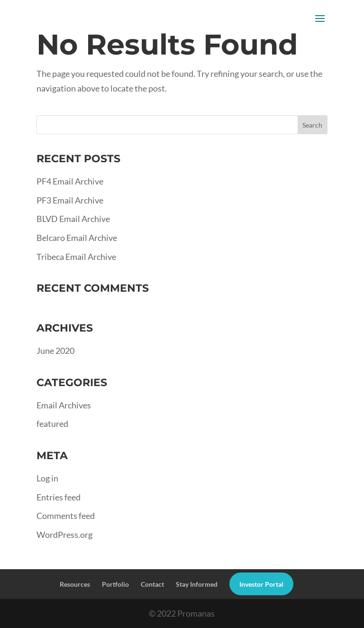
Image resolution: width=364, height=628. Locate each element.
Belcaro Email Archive (77, 238)
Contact (152, 584)
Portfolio (115, 584)
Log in (47, 478)
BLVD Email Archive (73, 219)
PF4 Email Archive (70, 181)
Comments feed (66, 516)
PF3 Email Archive (70, 200)
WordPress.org (64, 535)
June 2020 (55, 351)
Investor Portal (261, 584)
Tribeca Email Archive (76, 257)
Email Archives (64, 405)
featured (52, 424)
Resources (75, 584)
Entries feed (59, 497)
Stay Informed (197, 584)
